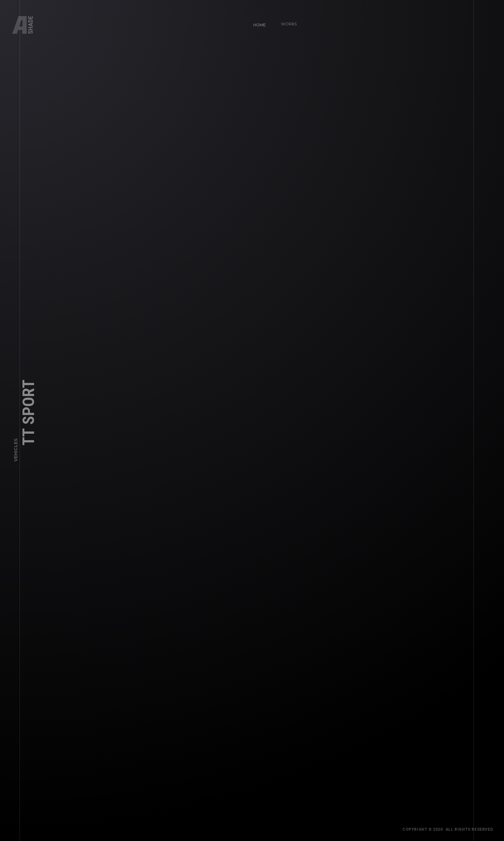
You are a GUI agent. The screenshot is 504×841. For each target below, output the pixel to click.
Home (257, 22)
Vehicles (16, 452)
